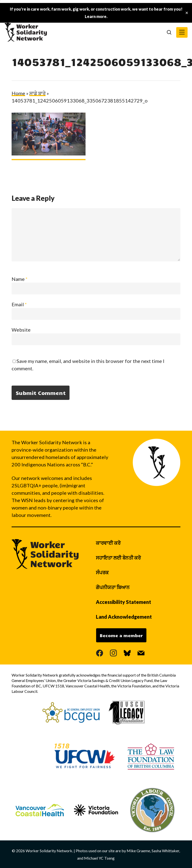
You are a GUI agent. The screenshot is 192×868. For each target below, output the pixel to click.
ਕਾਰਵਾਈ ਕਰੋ (108, 543)
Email (19, 304)
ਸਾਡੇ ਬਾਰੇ (37, 93)
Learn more (96, 16)
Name (20, 279)
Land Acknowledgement (124, 617)
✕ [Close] (187, 13)
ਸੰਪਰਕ (102, 572)
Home (18, 93)
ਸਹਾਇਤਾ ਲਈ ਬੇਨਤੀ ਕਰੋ (118, 558)
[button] (182, 32)
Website (21, 330)
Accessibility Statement (123, 602)
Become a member (121, 635)
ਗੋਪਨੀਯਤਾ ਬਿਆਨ (113, 587)
